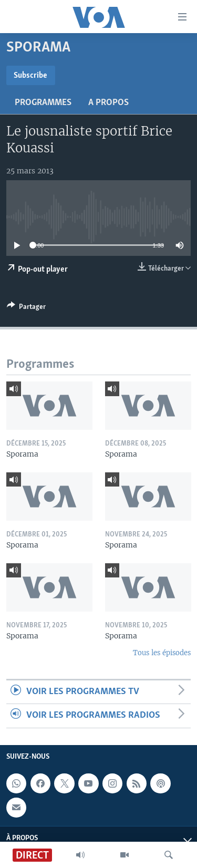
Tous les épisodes (162, 653)
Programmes (43, 103)
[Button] (26, 308)
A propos (108, 103)
